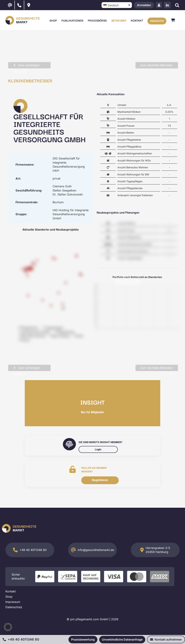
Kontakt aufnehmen (166, 639)
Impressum (13, 602)
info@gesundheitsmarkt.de (96, 550)
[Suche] (177, 5)
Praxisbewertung (83, 639)
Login (98, 449)
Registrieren (100, 480)
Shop (9, 597)
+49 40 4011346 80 (33, 550)
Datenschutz (14, 607)
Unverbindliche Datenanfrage (122, 639)
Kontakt (11, 591)
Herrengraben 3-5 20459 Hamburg (158, 550)
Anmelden (144, 5)
